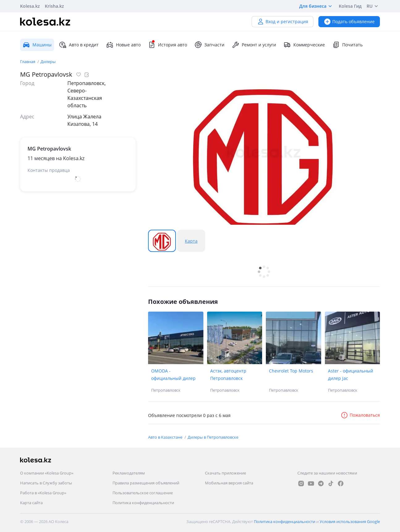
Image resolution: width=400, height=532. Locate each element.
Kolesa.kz (30, 6)
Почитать (347, 45)
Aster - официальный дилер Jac (351, 375)
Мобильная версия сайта (229, 483)
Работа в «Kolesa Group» (43, 493)
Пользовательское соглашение (143, 493)
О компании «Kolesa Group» (47, 473)
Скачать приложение (226, 473)
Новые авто (123, 45)
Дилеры (48, 62)
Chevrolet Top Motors (291, 371)
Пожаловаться (360, 415)
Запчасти (209, 45)
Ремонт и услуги (254, 45)
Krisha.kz (54, 6)
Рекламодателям (129, 473)
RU (373, 6)
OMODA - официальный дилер (173, 375)
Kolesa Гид (350, 6)
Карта (191, 241)
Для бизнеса (317, 6)
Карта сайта (31, 503)
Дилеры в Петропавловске (213, 437)
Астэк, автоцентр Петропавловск (228, 375)
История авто (168, 45)
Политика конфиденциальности (143, 503)
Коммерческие (304, 45)
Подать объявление (349, 21)
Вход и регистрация (283, 21)
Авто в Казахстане (166, 437)
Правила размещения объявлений (146, 483)
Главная (28, 62)
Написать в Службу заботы (46, 483)
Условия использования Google (350, 521)
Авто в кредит (79, 45)
